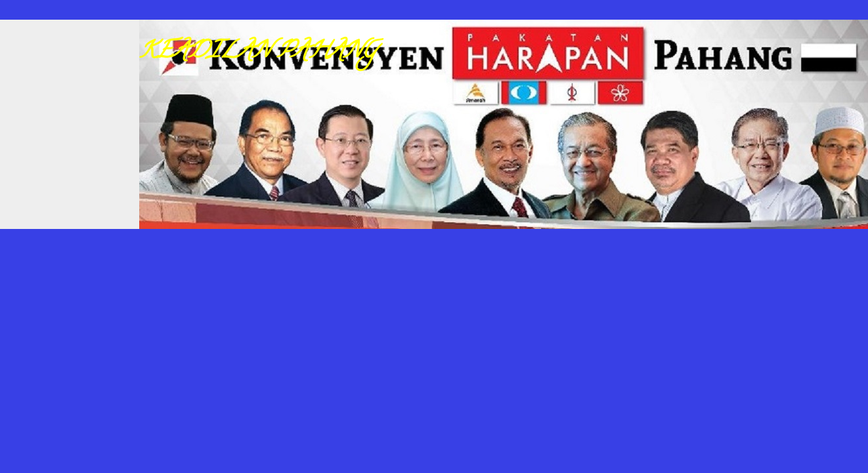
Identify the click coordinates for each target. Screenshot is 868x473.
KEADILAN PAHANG (258, 52)
